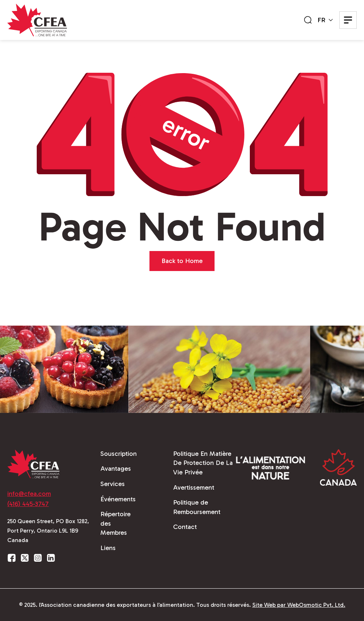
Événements (118, 499)
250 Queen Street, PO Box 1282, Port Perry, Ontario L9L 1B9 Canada (48, 530)
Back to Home (182, 261)
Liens (108, 548)
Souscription (119, 454)
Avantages (116, 469)
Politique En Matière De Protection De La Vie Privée (203, 463)
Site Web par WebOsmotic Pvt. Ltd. (299, 605)
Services (113, 484)
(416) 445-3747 (28, 504)
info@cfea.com (29, 494)
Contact (185, 527)
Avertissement (194, 487)
